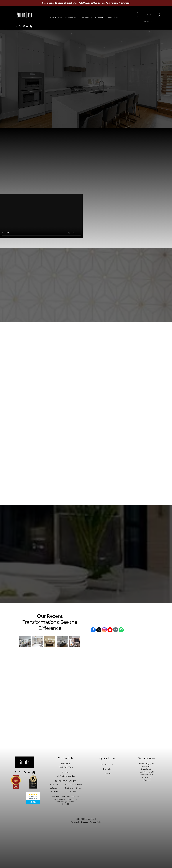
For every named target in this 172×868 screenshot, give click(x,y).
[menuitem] (56, 18)
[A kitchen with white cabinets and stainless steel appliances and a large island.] (25, 642)
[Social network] (31, 27)
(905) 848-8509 (66, 767)
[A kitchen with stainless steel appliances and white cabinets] (37, 642)
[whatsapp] (121, 630)
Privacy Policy (96, 822)
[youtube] (27, 27)
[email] (116, 630)
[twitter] (20, 27)
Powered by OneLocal (79, 822)
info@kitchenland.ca (66, 776)
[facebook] (17, 27)
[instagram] (24, 27)
